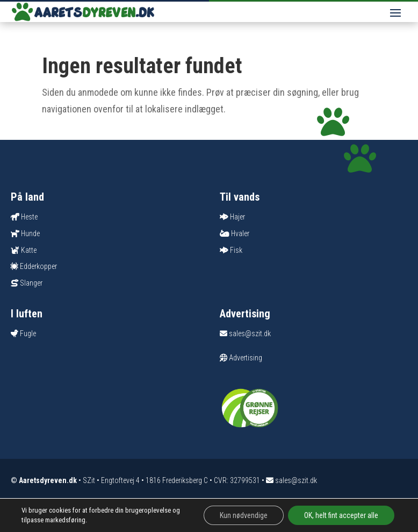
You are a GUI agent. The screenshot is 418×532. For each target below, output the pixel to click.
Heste (29, 217)
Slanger (31, 283)
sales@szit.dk (245, 334)
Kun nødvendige (244, 515)
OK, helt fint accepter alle (341, 515)
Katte (29, 250)
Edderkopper (38, 266)
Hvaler (240, 233)
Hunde (30, 233)
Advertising (241, 358)
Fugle (28, 334)
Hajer (237, 217)
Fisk (236, 250)
